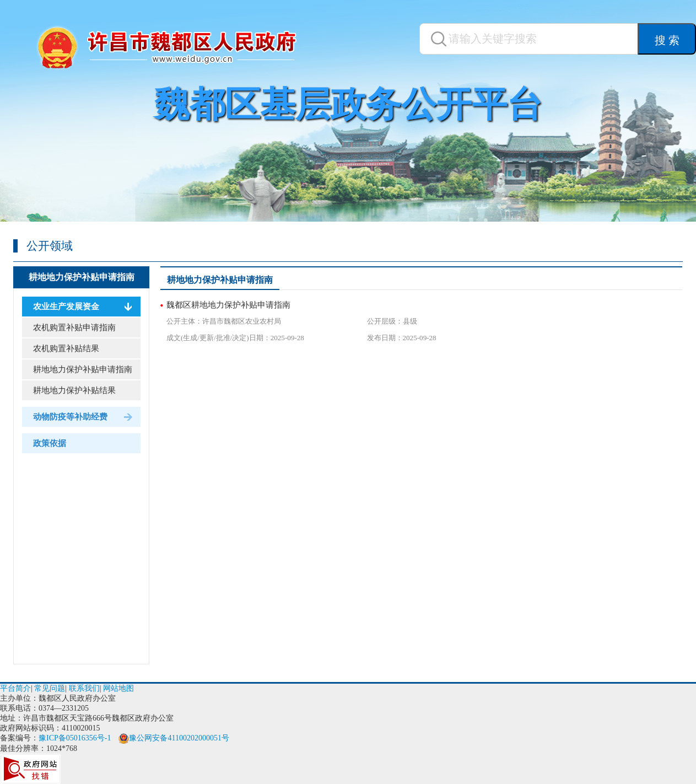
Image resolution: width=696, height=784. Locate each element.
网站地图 (118, 688)
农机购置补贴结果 (66, 348)
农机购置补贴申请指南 (74, 327)
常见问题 (50, 688)
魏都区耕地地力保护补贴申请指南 (228, 305)
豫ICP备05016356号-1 (75, 738)
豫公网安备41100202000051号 (174, 738)
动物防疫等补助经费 (70, 417)
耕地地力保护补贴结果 (74, 390)
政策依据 (50, 443)
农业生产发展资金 (66, 307)
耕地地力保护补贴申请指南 (82, 277)
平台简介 (15, 688)
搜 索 (667, 40)
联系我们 (84, 688)
